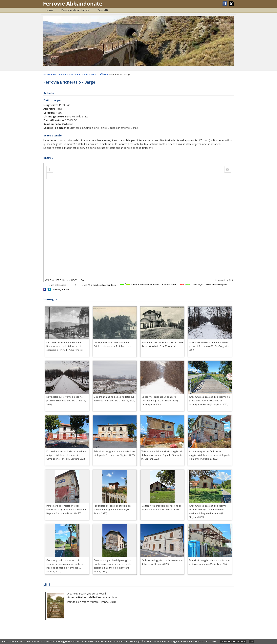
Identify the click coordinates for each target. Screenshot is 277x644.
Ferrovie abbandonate (75, 10)
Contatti (103, 10)
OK (251, 641)
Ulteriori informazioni (233, 641)
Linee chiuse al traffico (93, 74)
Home (49, 10)
